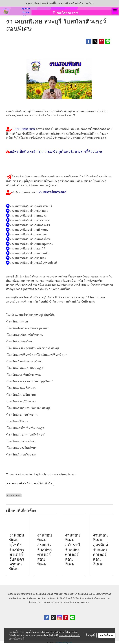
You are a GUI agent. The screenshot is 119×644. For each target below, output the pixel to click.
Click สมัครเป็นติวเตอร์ (51, 192)
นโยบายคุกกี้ (19, 639)
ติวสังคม (96, 598)
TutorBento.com (23, 129)
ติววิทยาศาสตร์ (34, 598)
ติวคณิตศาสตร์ (19, 598)
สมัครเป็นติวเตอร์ (57, 151)
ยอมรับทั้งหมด (107, 635)
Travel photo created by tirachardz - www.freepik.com (41, 474)
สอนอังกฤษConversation (77, 602)
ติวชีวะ (76, 598)
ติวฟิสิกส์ (61, 598)
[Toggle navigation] (115, 11)
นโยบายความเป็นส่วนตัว (69, 635)
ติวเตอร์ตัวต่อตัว (61, 594)
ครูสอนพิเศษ (14, 594)
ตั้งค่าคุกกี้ (90, 635)
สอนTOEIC (38, 602)
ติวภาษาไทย (86, 598)
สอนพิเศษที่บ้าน (28, 594)
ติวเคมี (69, 598)
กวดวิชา (73, 594)
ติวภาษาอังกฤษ (49, 598)
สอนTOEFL (49, 602)
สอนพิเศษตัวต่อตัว (44, 594)
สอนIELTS (60, 602)
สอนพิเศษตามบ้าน (87, 594)
